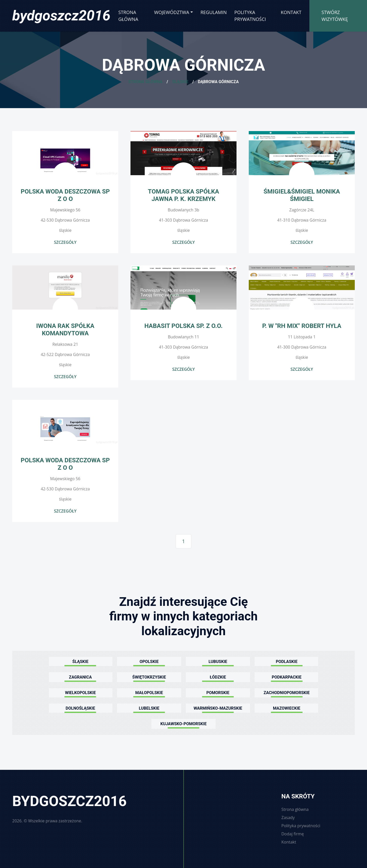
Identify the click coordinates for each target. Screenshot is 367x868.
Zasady (288, 818)
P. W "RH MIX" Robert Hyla (302, 326)
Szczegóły (65, 242)
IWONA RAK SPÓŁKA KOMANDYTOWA (65, 330)
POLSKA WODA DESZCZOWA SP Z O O (65, 195)
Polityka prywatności (250, 16)
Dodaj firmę (293, 834)
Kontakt (291, 12)
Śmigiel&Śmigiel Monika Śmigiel (302, 195)
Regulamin (214, 12)
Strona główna (128, 16)
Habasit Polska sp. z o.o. (183, 326)
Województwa (172, 12)
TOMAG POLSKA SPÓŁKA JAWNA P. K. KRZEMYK (183, 195)
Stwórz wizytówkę (335, 16)
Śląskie (180, 82)
